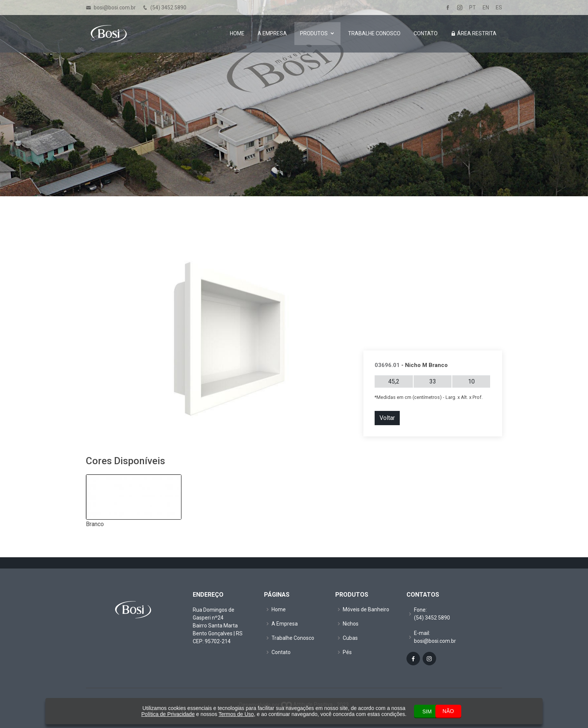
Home (237, 34)
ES (499, 8)
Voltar (387, 418)
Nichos (351, 624)
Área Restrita (474, 34)
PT (472, 8)
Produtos (314, 34)
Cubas (350, 638)
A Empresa (272, 34)
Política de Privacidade (153, 714)
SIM (413, 711)
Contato (426, 34)
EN (486, 8)
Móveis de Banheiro (366, 609)
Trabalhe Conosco (374, 34)
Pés (347, 652)
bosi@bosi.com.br (115, 8)
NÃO (447, 711)
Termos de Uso (222, 714)
